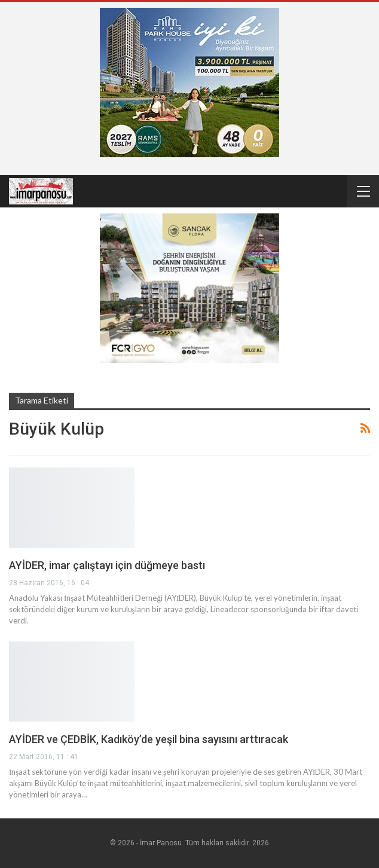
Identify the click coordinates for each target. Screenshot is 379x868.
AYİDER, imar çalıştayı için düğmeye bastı (107, 565)
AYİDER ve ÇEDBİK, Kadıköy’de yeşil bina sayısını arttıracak (149, 739)
